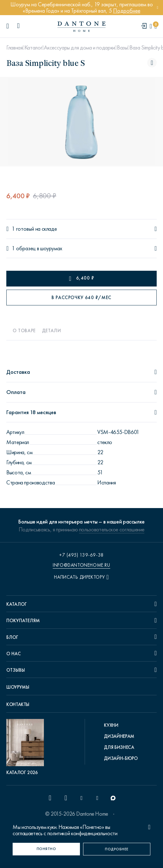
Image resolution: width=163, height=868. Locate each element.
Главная (14, 48)
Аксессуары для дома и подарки (79, 48)
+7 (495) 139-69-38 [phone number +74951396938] (81, 555)
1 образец (24, 249)
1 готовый (23, 229)
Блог (12, 637)
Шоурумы (18, 687)
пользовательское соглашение (112, 529)
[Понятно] (46, 849)
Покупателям (23, 621)
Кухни (111, 725)
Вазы (122, 48)
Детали (52, 331)
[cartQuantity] (156, 26)
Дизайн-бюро (121, 758)
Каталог (33, 48)
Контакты (18, 704)
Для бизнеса (119, 747)
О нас (14, 654)
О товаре (24, 331)
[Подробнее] (117, 849)
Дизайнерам (119, 736)
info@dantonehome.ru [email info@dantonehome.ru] (81, 565)
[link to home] (81, 27)
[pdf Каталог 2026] (27, 747)
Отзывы (16, 670)
